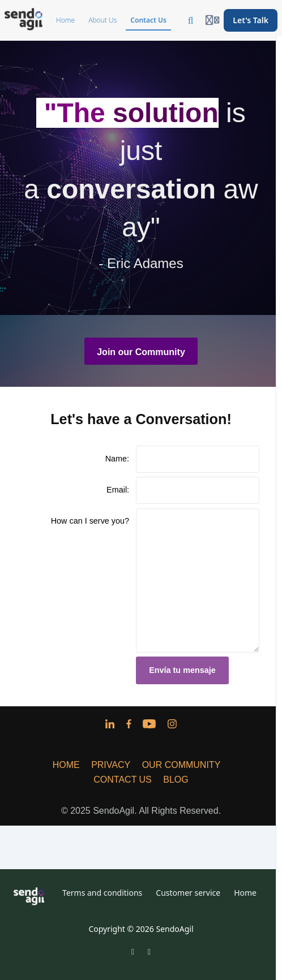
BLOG (176, 780)
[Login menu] (212, 20)
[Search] (191, 20)
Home (245, 893)
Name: (117, 459)
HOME (66, 765)
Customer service (188, 893)
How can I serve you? (90, 521)
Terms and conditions (102, 893)
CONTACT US (123, 780)
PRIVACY (111, 765)
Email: (118, 490)
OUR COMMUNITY (181, 765)
